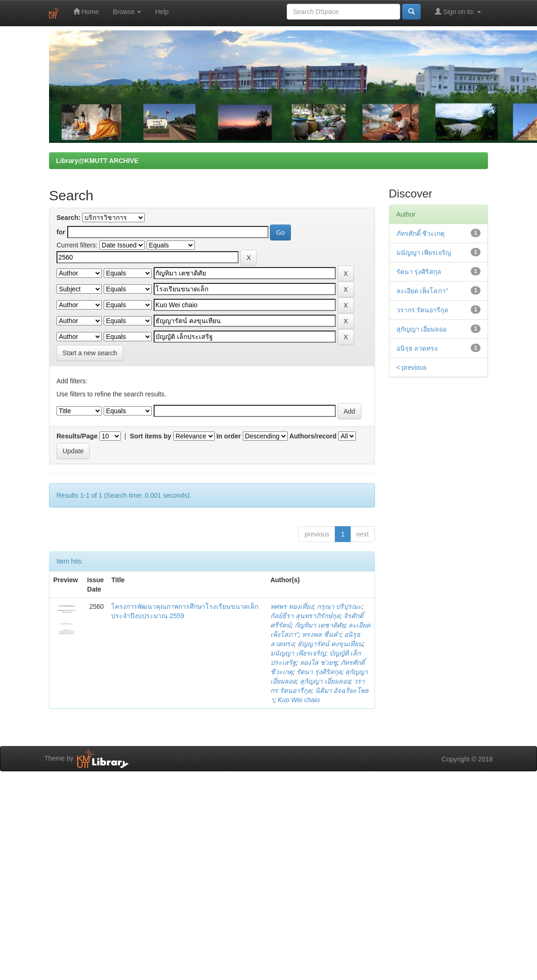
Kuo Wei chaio (299, 700)
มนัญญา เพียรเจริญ (298, 653)
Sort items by (151, 436)
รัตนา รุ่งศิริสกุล (319, 672)
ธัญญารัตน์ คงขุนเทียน (330, 644)
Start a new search (90, 353)
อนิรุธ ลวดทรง (417, 348)
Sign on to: (458, 11)
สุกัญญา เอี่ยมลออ (325, 681)
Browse (127, 12)
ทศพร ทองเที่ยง (292, 606)
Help (162, 12)
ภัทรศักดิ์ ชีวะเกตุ (421, 233)
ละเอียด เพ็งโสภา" (422, 291)
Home (86, 11)
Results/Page (77, 436)
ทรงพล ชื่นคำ (321, 635)
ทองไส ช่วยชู (318, 663)
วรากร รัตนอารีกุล (423, 310)
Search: (68, 218)
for (61, 232)
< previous (412, 367)
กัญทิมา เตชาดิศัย (320, 625)
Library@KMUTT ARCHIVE (97, 161)
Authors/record (313, 436)
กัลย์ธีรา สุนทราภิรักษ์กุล (305, 616)
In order (229, 436)
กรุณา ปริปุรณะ (339, 606)
